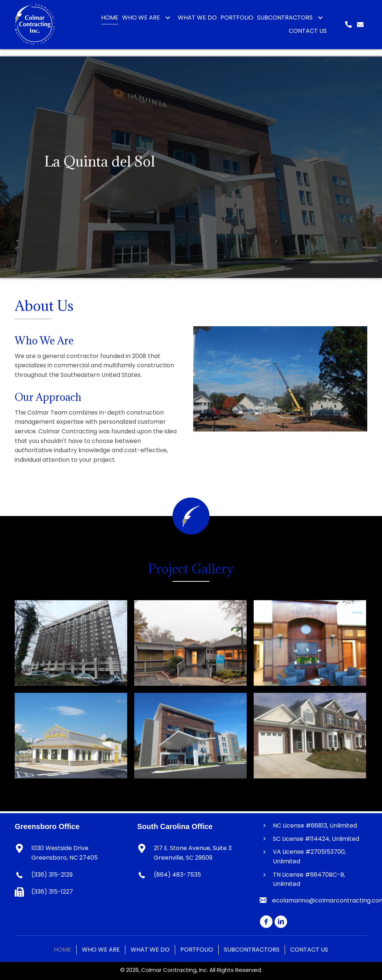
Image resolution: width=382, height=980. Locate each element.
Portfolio (197, 950)
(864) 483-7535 (177, 875)
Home (62, 950)
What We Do (150, 950)
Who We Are (101, 950)
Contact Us (309, 950)
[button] (168, 18)
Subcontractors (252, 950)
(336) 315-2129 (52, 875)
